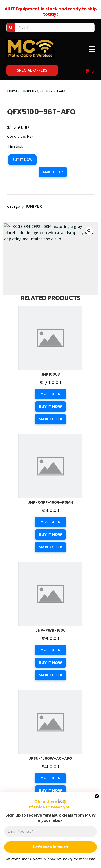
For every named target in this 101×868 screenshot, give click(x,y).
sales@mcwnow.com (51, 765)
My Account (51, 824)
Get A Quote (51, 791)
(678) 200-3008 (51, 749)
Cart (50, 809)
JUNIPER (27, 91)
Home (12, 91)
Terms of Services (50, 832)
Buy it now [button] (50, 343)
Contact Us (51, 799)
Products (51, 784)
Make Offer (53, 172)
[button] (32, 70)
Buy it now (22, 160)
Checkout (51, 817)
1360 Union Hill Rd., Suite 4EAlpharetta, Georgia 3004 (51, 729)
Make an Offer (16, 864)
